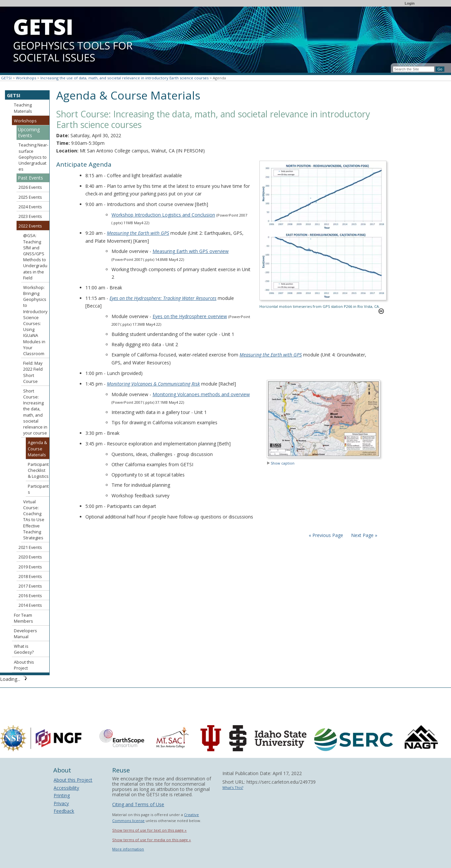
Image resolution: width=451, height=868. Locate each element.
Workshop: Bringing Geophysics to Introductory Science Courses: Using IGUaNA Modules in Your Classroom (35, 321)
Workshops (26, 78)
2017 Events (30, 586)
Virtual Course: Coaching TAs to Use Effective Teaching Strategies (34, 520)
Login (410, 3)
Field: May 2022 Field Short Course (33, 372)
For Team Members (23, 618)
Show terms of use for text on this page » (149, 830)
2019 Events (30, 567)
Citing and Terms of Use (138, 804)
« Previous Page (326, 535)
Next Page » (363, 535)
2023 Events (30, 216)
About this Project (24, 665)
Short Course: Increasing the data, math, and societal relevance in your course (35, 412)
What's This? (233, 787)
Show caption (281, 463)
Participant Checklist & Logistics (38, 470)
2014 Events (30, 605)
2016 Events (30, 596)
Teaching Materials (23, 108)
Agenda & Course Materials (37, 449)
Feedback (64, 811)
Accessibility (66, 788)
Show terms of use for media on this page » (152, 840)
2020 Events (30, 557)
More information (128, 849)
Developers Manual (25, 634)
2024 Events (30, 207)
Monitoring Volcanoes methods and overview (201, 394)
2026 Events (30, 187)
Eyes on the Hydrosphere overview (190, 316)
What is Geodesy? (24, 649)
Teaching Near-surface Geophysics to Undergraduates (33, 157)
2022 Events (30, 226)
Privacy (61, 803)
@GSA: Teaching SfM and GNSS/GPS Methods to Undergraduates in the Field (35, 257)
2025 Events (30, 197)
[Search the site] (414, 69)
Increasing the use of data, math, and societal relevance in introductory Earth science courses (124, 78)
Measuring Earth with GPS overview (191, 251)
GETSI (6, 78)
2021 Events (30, 547)
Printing (62, 795)
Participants (38, 489)
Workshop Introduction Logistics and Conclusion (163, 215)
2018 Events (30, 577)
